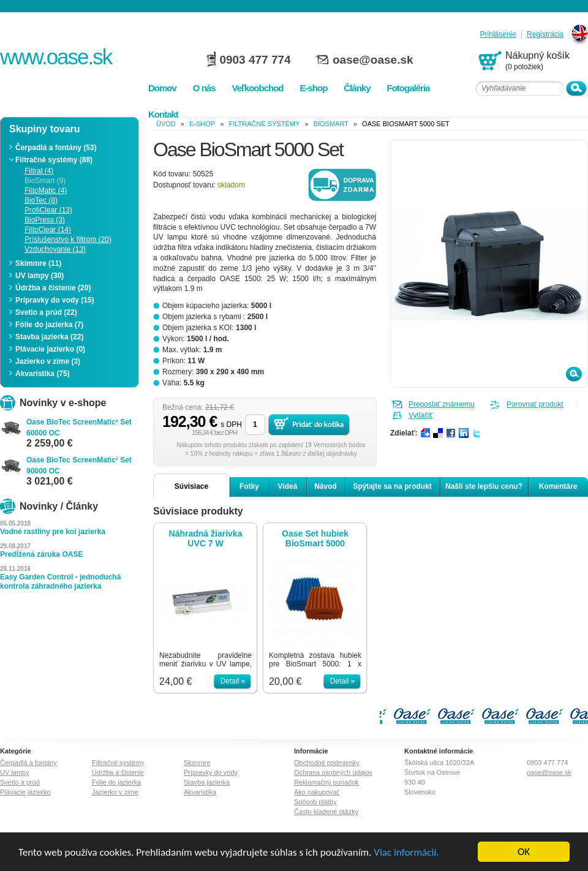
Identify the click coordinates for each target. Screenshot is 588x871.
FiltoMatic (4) (46, 190)
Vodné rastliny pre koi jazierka (53, 532)
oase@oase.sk (373, 60)
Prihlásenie (498, 35)
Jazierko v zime (115, 792)
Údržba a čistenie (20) (53, 288)
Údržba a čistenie (118, 772)
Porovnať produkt (535, 404)
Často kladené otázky (326, 812)
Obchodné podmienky (327, 763)
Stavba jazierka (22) (49, 337)
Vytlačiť (420, 415)
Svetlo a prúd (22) (46, 312)
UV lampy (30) (40, 276)
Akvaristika (200, 792)
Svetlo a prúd (20, 782)
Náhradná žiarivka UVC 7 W (206, 538)
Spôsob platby (315, 802)
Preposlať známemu (442, 404)
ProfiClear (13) (48, 210)
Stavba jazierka (207, 782)
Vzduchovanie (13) (55, 249)
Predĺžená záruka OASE (41, 554)
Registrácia (545, 35)
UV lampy (15, 772)
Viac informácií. (406, 853)
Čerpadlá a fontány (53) (56, 148)
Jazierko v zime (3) (48, 361)
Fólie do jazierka (116, 782)
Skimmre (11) (38, 263)
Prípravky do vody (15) (55, 300)
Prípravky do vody (211, 772)
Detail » (233, 681)
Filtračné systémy (264, 124)
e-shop (202, 124)
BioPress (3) (45, 220)
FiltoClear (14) (48, 230)
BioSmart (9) (45, 181)
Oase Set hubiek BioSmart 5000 (315, 538)
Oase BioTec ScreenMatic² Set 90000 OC (79, 466)
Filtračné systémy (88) (54, 160)
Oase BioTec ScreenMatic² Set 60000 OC (79, 428)
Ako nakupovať (317, 792)
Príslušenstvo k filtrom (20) (68, 239)
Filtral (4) (39, 171)
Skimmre (197, 763)
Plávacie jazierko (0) (50, 349)
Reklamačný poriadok (326, 782)
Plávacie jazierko (25, 792)
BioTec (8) (41, 200)
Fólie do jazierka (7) (49, 325)
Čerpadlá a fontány (28, 763)
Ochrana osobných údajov (333, 772)
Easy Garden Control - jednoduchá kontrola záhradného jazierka (60, 582)
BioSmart (331, 124)
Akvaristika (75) (43, 374)
